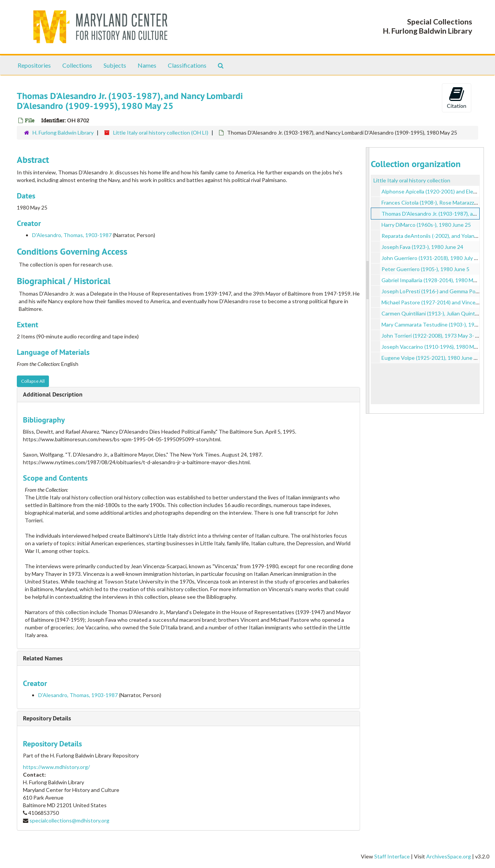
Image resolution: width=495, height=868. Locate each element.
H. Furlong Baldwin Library (63, 132)
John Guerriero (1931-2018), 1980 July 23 (431, 258)
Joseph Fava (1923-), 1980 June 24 (422, 247)
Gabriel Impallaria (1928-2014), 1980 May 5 (432, 280)
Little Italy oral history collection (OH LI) (161, 132)
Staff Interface (392, 856)
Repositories (34, 65)
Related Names (43, 658)
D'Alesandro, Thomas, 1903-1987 (72, 235)
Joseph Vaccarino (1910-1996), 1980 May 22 (434, 347)
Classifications (187, 65)
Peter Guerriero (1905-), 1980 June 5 (425, 269)
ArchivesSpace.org (449, 856)
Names (147, 65)
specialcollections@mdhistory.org (69, 820)
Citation (457, 98)
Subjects (115, 65)
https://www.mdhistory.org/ (56, 767)
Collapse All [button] (33, 381)
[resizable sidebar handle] (368, 280)
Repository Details (47, 718)
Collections (77, 65)
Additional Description (53, 394)
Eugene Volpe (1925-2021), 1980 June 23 (431, 358)
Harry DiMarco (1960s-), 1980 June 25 (426, 225)
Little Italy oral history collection (412, 180)
